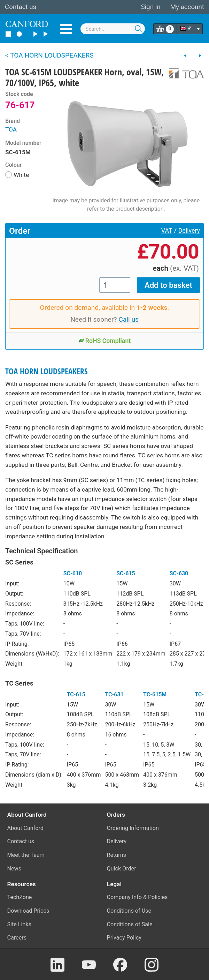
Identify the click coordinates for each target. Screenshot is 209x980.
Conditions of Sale (130, 924)
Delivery (189, 231)
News (14, 869)
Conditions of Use (129, 911)
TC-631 (114, 694)
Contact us (21, 7)
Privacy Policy (124, 938)
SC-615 (126, 573)
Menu (66, 29)
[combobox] (113, 29)
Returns (117, 855)
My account (187, 7)
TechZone (20, 897)
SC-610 (73, 573)
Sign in (150, 7)
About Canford (25, 828)
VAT (167, 231)
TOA (11, 129)
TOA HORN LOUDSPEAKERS (47, 371)
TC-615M (155, 694)
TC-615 (76, 694)
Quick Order (122, 869)
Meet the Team (26, 855)
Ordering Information (133, 828)
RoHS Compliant (105, 341)
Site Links (19, 924)
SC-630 (179, 573)
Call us (129, 319)
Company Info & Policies (137, 897)
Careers (17, 938)
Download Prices (28, 911)
